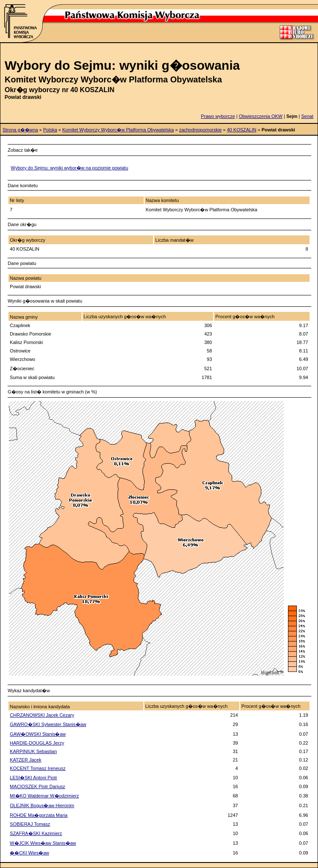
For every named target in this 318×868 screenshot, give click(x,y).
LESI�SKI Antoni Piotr (33, 778)
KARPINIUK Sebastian (33, 751)
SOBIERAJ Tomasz (30, 824)
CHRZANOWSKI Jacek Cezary (42, 715)
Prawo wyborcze (218, 116)
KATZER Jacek (25, 760)
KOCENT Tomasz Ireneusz (38, 768)
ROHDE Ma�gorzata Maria (38, 815)
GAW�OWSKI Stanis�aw (38, 734)
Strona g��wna (20, 130)
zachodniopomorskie (200, 130)
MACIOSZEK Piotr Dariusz (37, 786)
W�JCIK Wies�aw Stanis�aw (43, 843)
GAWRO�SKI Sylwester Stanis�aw (48, 724)
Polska (50, 130)
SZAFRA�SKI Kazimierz (36, 833)
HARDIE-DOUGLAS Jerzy (37, 743)
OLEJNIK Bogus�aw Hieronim (42, 805)
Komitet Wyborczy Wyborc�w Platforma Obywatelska (118, 130)
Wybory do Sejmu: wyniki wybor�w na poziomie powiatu (70, 168)
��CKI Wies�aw (29, 853)
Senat (307, 116)
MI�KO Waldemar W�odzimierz (44, 796)
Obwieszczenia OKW (261, 116)
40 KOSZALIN (242, 130)
